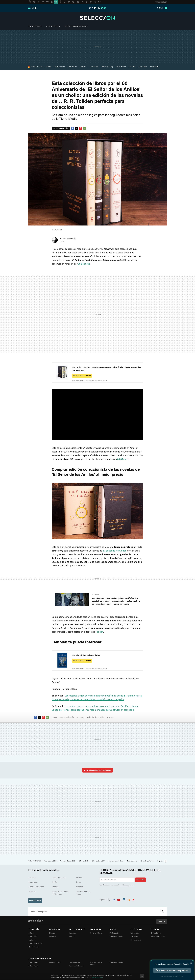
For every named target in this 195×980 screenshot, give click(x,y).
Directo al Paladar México (96, 963)
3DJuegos (52, 933)
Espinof (97, 8)
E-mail (84, 128)
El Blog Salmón (156, 933)
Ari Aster (132, 67)
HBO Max (32, 891)
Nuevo (160, 8)
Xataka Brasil (33, 966)
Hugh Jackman (60, 67)
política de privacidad (128, 885)
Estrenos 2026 (84, 861)
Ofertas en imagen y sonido (76, 26)
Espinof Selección (98, 18)
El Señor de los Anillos (115, 551)
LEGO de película (53, 26)
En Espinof (95, 595)
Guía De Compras (35, 26)
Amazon (81, 717)
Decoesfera (134, 936)
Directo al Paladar (96, 933)
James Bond (94, 67)
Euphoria (80, 887)
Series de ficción (59, 877)
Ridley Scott (154, 67)
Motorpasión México (117, 962)
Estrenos (32, 877)
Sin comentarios (62, 128)
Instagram (124, 899)
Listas (79, 882)
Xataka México (34, 962)
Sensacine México (75, 962)
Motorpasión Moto (117, 936)
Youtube (119, 899)
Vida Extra (52, 936)
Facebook (73, 128)
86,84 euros (84, 264)
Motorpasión (115, 933)
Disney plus (33, 882)
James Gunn (73, 67)
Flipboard (80, 128)
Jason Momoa (121, 67)
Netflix (55, 882)
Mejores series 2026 (50, 861)
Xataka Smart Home (35, 943)
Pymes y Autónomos (158, 936)
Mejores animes (132, 861)
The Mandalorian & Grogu (83, 893)
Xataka (31, 933)
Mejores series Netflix (116, 861)
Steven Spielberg (107, 67)
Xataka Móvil (33, 936)
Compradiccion (136, 940)
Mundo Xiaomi (34, 947)
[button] (67, 239)
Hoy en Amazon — (82, 376)
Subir (160, 921)
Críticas (79, 877)
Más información (98, 977)
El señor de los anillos (96, 717)
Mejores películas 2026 (68, 861)
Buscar (162, 911)
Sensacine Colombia (76, 966)
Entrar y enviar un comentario (99, 770)
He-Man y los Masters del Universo (60, 893)
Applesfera (32, 940)
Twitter (76, 128)
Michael (48, 67)
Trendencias (135, 933)
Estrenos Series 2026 (99, 861)
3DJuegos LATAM (55, 962)
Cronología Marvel (147, 861)
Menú (34, 8)
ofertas (112, 717)
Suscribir (140, 880)
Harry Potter (143, 67)
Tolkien (99, 632)
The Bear (83, 67)
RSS (129, 899)
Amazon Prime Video (36, 887)
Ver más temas (35, 901)
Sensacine (73, 933)
